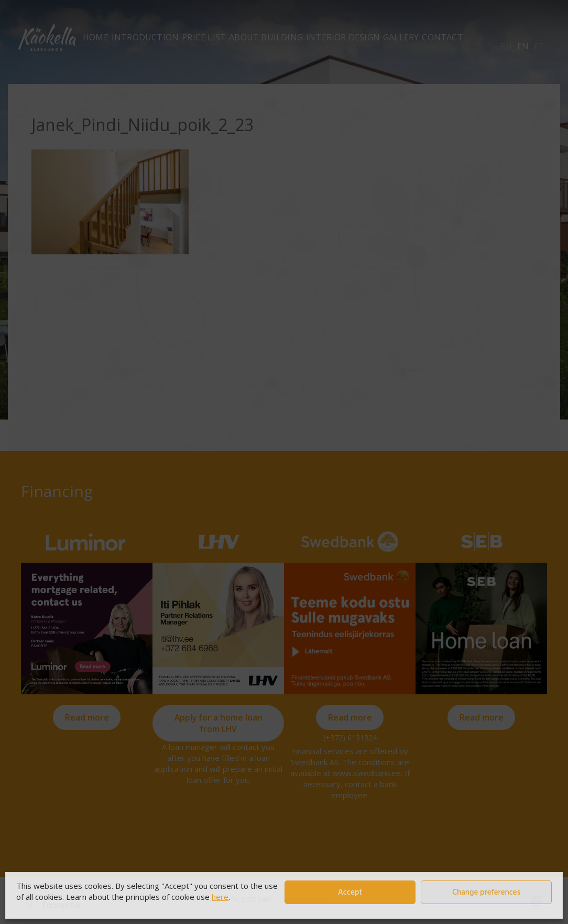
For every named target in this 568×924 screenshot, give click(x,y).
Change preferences (486, 893)
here (220, 897)
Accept (350, 893)
